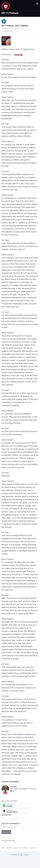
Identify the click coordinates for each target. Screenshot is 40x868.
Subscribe (6, 832)
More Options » (6, 815)
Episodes (9, 848)
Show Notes (6, 54)
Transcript (19, 54)
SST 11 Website (23, 848)
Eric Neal (14, 787)
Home (3, 848)
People (15, 848)
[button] (4, 21)
